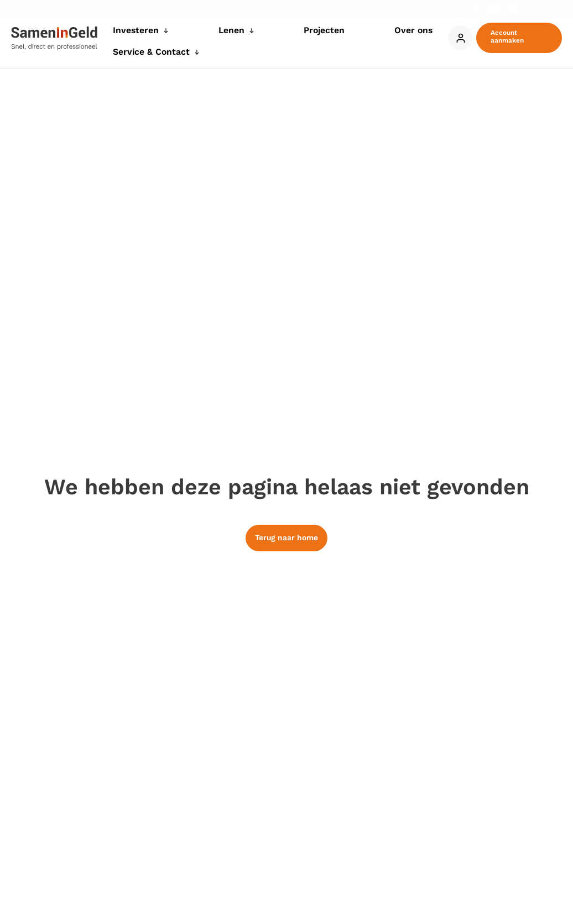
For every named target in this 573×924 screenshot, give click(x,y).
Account (455, 32)
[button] (517, 32)
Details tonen (479, 533)
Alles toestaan (448, 566)
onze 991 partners (111, 405)
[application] (181, 35)
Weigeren (285, 566)
